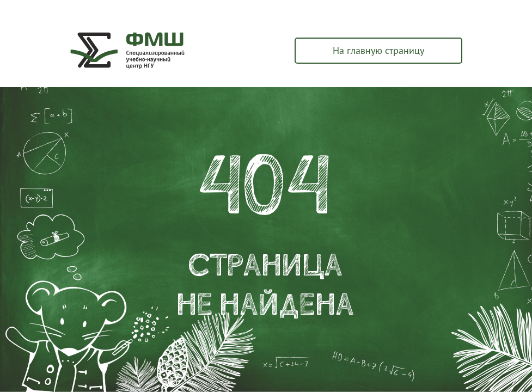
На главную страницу (378, 50)
